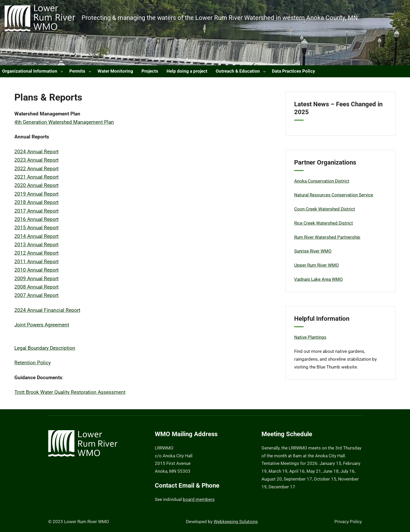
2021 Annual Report (36, 177)
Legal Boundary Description (45, 348)
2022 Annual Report (36, 169)
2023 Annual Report (36, 160)
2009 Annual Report (36, 279)
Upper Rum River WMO (317, 265)
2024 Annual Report (36, 152)
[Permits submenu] (90, 71)
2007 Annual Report (36, 295)
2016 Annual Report (36, 219)
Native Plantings (310, 337)
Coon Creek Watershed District (325, 209)
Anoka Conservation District (322, 181)
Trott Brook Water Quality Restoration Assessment (70, 392)
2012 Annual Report (36, 253)
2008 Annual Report (36, 287)
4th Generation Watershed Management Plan (64, 122)
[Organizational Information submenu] (62, 71)
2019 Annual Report (36, 194)
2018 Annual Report (36, 202)
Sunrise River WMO (313, 251)
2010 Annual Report (36, 270)
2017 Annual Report (36, 211)
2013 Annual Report (36, 245)
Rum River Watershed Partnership (327, 237)
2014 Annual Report (36, 236)
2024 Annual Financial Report (47, 310)
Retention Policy (33, 363)
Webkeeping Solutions (236, 522)
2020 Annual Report (36, 185)
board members (199, 499)
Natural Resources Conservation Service (334, 195)
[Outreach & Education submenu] (264, 71)
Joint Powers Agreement (42, 325)
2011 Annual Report (36, 262)
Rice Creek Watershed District (324, 223)
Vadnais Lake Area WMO (318, 279)
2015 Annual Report (36, 228)
